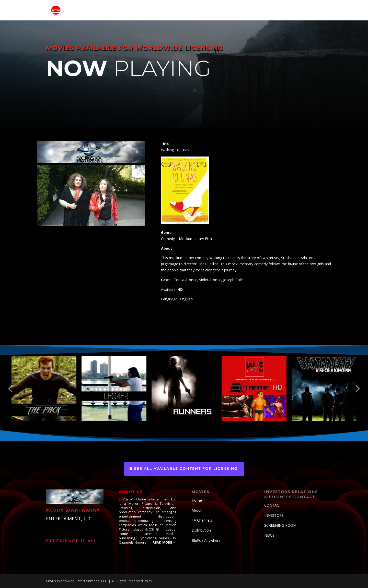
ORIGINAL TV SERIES (181, 10)
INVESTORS (274, 515)
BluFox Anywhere (206, 540)
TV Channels (202, 520)
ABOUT (278, 10)
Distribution (201, 530)
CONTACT (304, 10)
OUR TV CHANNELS (141, 10)
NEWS (269, 535)
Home (197, 500)
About (197, 510)
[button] (10, 388)
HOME (113, 10)
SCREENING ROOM (280, 525)
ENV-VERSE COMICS (249, 10)
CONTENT (213, 10)
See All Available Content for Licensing (186, 469)
